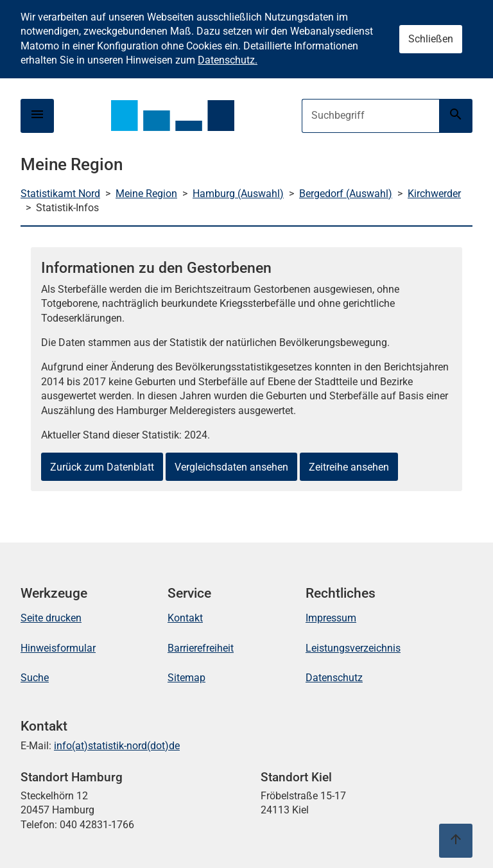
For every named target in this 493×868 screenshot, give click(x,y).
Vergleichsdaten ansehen (231, 467)
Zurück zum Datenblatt (102, 467)
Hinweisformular (58, 648)
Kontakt (185, 618)
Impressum (331, 618)
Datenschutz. (228, 60)
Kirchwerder (434, 194)
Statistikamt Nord (60, 194)
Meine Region (146, 194)
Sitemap (186, 678)
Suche (35, 678)
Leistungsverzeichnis (353, 648)
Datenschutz (334, 678)
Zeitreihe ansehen (349, 467)
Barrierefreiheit (201, 648)
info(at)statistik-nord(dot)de (117, 746)
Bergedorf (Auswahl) (346, 194)
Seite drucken (51, 618)
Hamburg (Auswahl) (238, 194)
